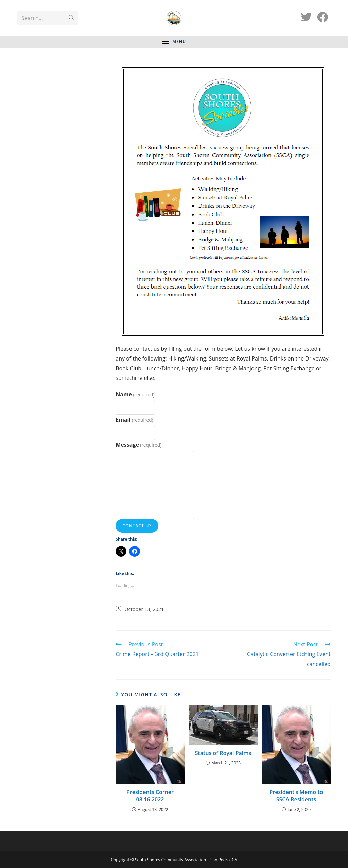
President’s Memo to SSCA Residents (296, 796)
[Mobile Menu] (174, 42)
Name (135, 394)
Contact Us (137, 526)
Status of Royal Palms (223, 753)
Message (138, 445)
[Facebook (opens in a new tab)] (323, 17)
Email (134, 420)
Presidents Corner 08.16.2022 (150, 796)
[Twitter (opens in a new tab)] (306, 17)
